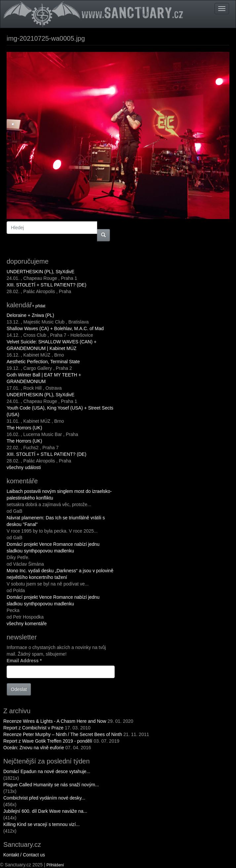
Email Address (24, 661)
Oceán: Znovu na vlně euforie (34, 748)
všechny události (24, 467)
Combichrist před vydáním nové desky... (44, 798)
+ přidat (39, 306)
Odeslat (19, 689)
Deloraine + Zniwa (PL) (30, 315)
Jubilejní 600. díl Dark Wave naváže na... (45, 811)
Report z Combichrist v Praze (33, 728)
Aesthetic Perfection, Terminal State (43, 362)
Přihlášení (55, 865)
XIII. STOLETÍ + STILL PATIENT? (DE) (46, 285)
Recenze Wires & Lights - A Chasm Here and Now (55, 721)
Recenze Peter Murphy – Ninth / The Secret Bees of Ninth (63, 734)
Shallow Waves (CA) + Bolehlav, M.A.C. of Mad (55, 328)
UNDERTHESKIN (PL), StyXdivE (40, 272)
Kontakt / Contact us (24, 855)
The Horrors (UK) (24, 428)
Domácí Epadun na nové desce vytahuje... (47, 771)
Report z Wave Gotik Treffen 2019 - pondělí (48, 741)
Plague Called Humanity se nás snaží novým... (51, 785)
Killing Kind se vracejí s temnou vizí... (41, 824)
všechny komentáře (27, 624)
